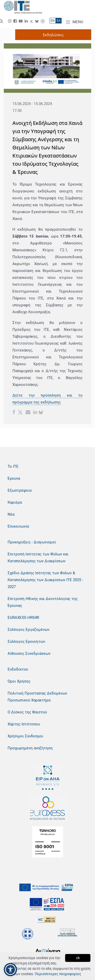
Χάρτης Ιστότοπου (24, 724)
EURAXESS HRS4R (23, 618)
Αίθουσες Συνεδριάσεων (29, 654)
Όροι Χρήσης (19, 681)
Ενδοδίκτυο (18, 669)
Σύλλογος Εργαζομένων (29, 630)
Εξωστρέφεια (20, 490)
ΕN (53, 21)
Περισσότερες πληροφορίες (58, 974)
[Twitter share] (20, 413)
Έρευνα (14, 478)
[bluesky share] (41, 413)
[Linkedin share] (35, 413)
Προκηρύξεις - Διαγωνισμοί (32, 542)
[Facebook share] (14, 413)
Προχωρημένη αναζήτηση (30, 748)
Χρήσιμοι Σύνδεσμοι (25, 736)
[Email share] (28, 413)
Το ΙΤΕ (13, 466)
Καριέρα (15, 502)
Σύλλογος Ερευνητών (26, 642)
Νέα (11, 514)
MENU (75, 22)
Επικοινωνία (18, 526)
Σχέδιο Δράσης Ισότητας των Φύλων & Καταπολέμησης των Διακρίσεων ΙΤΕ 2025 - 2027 (45, 580)
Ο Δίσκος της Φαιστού (27, 712)
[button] (10, 970)
